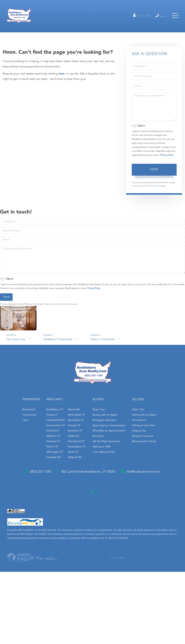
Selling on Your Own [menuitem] (85, 503)
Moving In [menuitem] (118, 452)
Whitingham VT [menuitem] (88, 431)
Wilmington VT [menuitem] (66, 468)
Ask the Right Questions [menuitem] (126, 457)
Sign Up (132, 21)
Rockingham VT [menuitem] (88, 463)
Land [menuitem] (28, 436)
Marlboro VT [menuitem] (65, 452)
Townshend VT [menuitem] (87, 457)
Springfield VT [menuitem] (87, 436)
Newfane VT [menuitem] (64, 457)
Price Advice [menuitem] (80, 498)
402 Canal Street (90, 534)
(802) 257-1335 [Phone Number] (154, 20)
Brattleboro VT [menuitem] (66, 425)
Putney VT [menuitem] (63, 431)
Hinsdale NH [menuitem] (65, 473)
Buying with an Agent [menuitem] (124, 431)
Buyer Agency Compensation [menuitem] (129, 441)
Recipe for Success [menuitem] (84, 514)
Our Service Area (16, 356)
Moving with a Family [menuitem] (85, 519)
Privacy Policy (167, 171)
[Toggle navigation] (174, 20)
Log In (116, 21)
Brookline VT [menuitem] (86, 447)
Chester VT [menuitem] (85, 441)
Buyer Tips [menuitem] (118, 425)
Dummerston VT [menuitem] (67, 441)
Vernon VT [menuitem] (63, 463)
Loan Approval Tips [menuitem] (123, 468)
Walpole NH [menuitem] (86, 473)
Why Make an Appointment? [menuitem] (128, 447)
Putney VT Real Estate (104, 356)
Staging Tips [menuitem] (80, 509)
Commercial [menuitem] (32, 431)
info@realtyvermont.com (36, 549)
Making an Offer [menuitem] (121, 463)
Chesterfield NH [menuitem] (67, 436)
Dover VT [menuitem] (84, 468)
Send (154, 185)
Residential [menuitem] (31, 425)
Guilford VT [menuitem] (64, 447)
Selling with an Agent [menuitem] (85, 493)
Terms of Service (153, 201)
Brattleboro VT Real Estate (58, 356)
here (61, 89)
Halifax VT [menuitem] (85, 452)
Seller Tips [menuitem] (79, 488)
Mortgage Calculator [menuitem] (124, 436)
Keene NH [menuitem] (85, 425)
